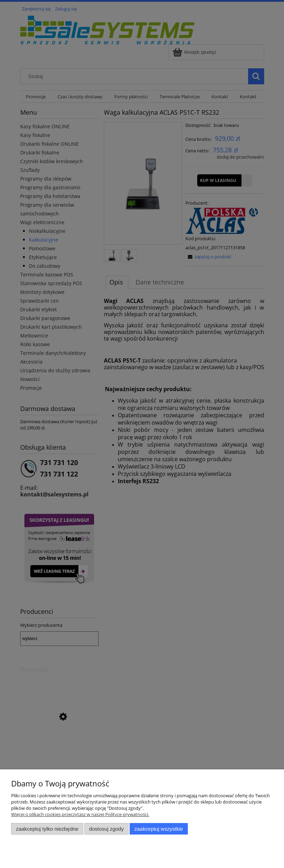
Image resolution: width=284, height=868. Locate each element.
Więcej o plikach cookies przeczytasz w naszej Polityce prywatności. (80, 814)
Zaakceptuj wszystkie (159, 829)
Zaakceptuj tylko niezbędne (47, 829)
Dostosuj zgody (106, 829)
